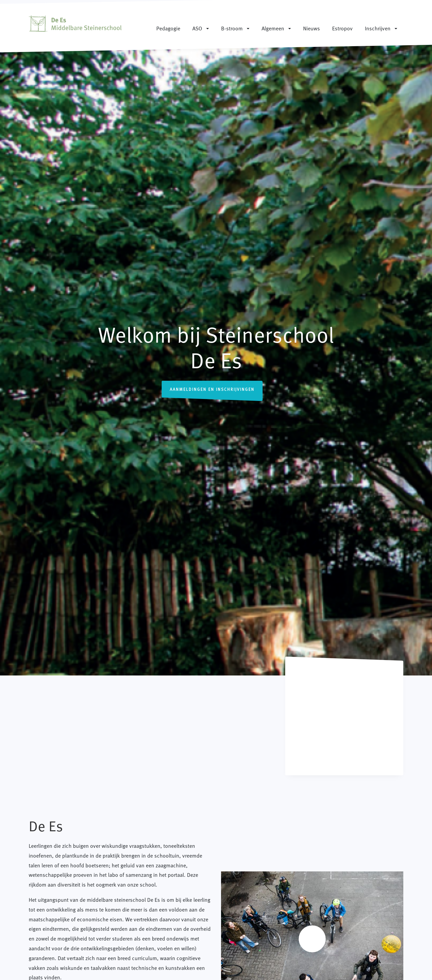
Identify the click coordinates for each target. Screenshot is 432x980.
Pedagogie (168, 28)
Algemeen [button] (273, 28)
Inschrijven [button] (378, 28)
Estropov (342, 28)
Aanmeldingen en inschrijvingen (212, 389)
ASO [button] (197, 28)
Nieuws (312, 28)
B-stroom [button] (232, 28)
